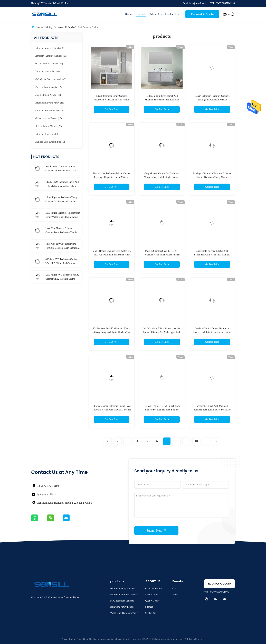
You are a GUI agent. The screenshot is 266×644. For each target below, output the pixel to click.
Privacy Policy (68, 639)
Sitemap (149, 607)
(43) (48, 71)
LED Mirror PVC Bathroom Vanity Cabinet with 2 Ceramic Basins (62, 277)
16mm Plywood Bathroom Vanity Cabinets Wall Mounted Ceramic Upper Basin (61, 200)
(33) (51, 56)
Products (141, 14)
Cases (175, 589)
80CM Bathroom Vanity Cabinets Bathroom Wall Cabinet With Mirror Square (112, 100)
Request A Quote (202, 14)
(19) (49, 111)
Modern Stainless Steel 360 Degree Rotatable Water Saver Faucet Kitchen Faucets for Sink (162, 255)
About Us (156, 14)
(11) (49, 103)
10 (196, 441)
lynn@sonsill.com (47, 494)
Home (129, 14)
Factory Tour (151, 595)
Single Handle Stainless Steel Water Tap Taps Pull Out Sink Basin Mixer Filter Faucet (112, 255)
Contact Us (172, 14)
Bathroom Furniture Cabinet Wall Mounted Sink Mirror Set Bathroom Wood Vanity (162, 100)
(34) (49, 64)
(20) (48, 126)
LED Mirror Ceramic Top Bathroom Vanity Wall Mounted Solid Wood (63, 215)
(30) (49, 48)
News (175, 595)
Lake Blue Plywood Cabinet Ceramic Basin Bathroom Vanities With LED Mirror (62, 231)
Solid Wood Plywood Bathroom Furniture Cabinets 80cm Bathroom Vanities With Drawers (62, 246)
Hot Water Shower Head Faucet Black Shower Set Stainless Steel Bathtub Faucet (162, 410)
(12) (48, 87)
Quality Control (153, 601)
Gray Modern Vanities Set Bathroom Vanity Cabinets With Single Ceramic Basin (162, 177)
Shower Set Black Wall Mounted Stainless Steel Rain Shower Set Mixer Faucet (212, 410)
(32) (51, 79)
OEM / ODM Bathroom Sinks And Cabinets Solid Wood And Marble (62, 184)
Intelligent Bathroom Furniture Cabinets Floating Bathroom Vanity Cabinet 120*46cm (212, 177)
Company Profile (153, 589)
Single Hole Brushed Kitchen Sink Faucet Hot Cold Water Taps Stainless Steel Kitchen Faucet (212, 255)
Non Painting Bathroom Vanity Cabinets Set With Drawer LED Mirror (60, 169)
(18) (48, 118)
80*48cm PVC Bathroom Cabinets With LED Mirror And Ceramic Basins (62, 262)
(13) (48, 95)
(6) (47, 134)
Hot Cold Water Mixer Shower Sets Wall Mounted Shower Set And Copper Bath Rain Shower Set (162, 332)
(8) (50, 142)
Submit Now (156, 530)
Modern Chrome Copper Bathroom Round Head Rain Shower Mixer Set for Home (212, 332)
